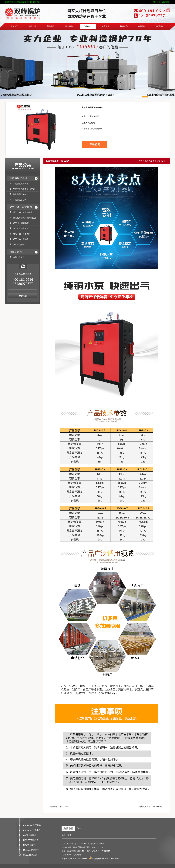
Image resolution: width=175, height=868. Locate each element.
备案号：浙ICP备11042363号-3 (75, 859)
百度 (69, 835)
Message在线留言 (31, 849)
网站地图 (77, 855)
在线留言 (142, 26)
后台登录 (67, 855)
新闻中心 (124, 26)
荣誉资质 (106, 26)
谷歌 (64, 835)
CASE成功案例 (30, 835)
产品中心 (87, 26)
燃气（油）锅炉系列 (21, 207)
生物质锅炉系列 (18, 178)
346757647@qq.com (101, 851)
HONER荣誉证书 (31, 840)
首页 (141, 161)
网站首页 (14, 26)
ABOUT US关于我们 (32, 825)
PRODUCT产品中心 (32, 830)
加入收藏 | (157, 2)
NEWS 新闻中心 (30, 845)
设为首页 (166, 2)
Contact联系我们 (30, 854)
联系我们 (160, 26)
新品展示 (51, 26)
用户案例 (69, 26)
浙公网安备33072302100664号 (104, 859)
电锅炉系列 (16, 252)
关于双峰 (33, 26)
